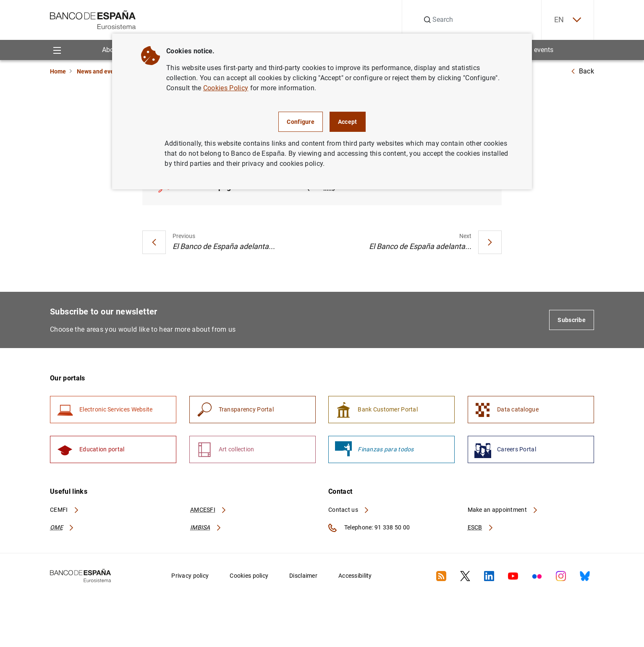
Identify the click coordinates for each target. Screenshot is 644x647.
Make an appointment (503, 510)
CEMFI (65, 510)
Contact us (349, 510)
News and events (99, 71)
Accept (348, 122)
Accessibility (355, 576)
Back (582, 71)
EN (568, 20)
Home (58, 71)
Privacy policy (190, 576)
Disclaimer (303, 576)
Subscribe (572, 320)
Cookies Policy (226, 88)
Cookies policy (249, 576)
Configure (301, 122)
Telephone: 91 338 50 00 (369, 528)
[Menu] (57, 50)
